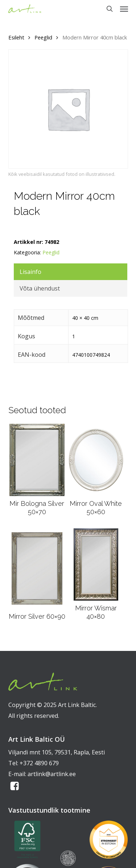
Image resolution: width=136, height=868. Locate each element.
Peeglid (43, 37)
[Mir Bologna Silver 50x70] (37, 460)
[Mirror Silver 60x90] (37, 568)
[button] (124, 9)
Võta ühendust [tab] (40, 288)
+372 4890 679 (39, 763)
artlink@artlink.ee (52, 774)
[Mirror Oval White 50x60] (96, 460)
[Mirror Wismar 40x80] (96, 564)
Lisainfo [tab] (30, 272)
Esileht (16, 37)
